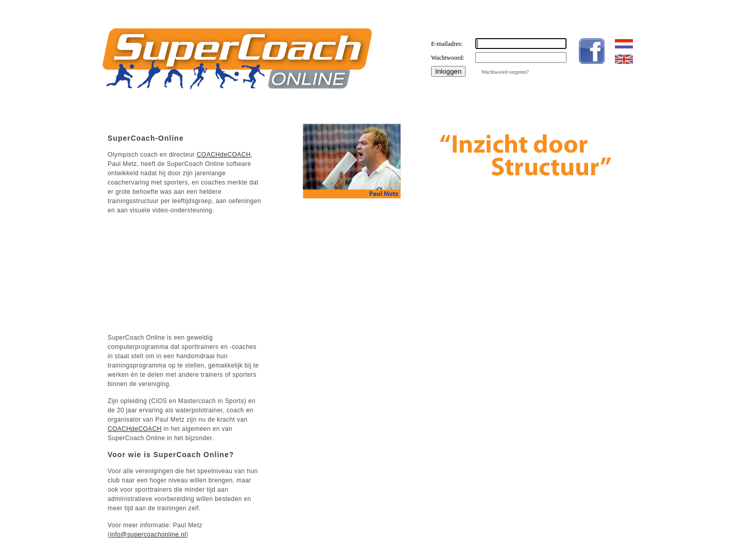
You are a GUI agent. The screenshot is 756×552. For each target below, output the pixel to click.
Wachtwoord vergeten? (505, 72)
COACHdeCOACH (224, 155)
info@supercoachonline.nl (148, 534)
